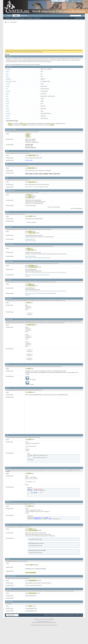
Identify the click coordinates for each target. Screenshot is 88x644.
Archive (78, 615)
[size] (7, 74)
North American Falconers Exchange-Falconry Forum (63, 615)
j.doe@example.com (30, 239)
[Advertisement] (39, 36)
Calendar (16, 18)
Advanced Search (79, 18)
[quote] (8, 111)
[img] (7, 99)
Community (22, 18)
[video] (8, 101)
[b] (7, 69)
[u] (10, 69)
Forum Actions (29, 18)
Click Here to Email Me (31, 241)
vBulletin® (44, 621)
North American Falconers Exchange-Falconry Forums (38, 258)
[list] (7, 96)
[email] (8, 86)
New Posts (8, 18)
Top (81, 615)
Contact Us (47, 615)
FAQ (12, 18)
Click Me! (28, 276)
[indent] (8, 84)
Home (9, 16)
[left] (7, 81)
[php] (7, 106)
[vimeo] (8, 118)
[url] (7, 89)
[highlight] (8, 79)
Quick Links (37, 18)
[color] (7, 71)
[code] (7, 104)
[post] (7, 94)
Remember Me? (56, 3)
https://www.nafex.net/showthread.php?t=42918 (37, 275)
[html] (7, 108)
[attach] (8, 116)
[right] (10, 81)
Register (79, 1)
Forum (16, 16)
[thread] (8, 91)
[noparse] (8, 113)
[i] (8, 69)
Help (73, 1)
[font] (7, 76)
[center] (14, 81)
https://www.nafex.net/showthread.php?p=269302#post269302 (41, 293)
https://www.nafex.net (31, 256)
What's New (24, 16)
